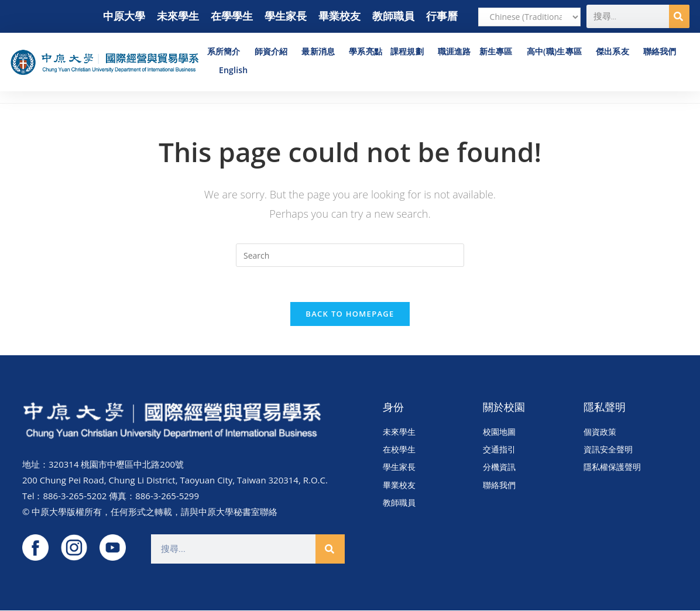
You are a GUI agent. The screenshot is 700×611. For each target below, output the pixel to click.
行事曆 (442, 16)
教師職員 (393, 16)
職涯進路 (454, 51)
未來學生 (178, 16)
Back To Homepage (350, 314)
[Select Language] (530, 17)
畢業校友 (339, 16)
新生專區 (499, 52)
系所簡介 (227, 52)
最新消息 (321, 52)
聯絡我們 (660, 51)
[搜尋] (679, 16)
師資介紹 (274, 52)
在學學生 (232, 16)
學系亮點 (366, 51)
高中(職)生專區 (557, 52)
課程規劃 (410, 52)
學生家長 (286, 16)
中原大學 (124, 16)
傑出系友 (615, 52)
